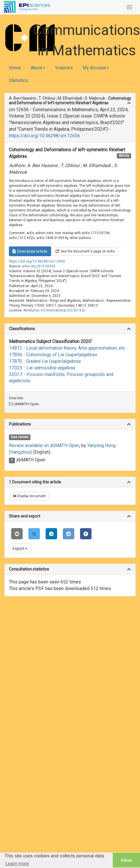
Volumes (64, 68)
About (38, 68)
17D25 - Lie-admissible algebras (42, 368)
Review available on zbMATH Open (44, 445)
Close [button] (126, 860)
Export (20, 548)
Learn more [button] (17, 864)
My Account (96, 68)
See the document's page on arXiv (85, 251)
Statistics (19, 80)
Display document (30, 496)
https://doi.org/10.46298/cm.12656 (44, 136)
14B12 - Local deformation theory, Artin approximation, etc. (67, 348)
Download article (30, 251)
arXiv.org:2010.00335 (39, 266)
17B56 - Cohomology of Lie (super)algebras (53, 355)
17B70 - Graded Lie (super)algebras (45, 361)
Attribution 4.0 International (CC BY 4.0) (54, 310)
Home (15, 68)
